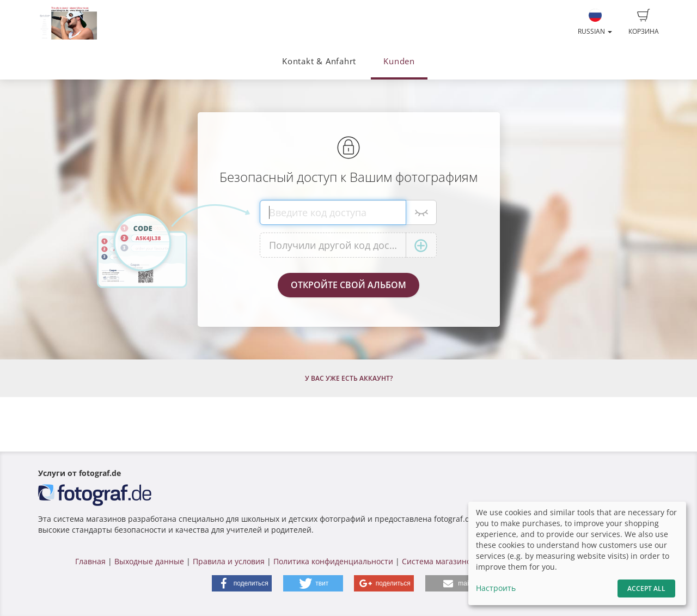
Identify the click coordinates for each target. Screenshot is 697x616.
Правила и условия (229, 561)
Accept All (646, 588)
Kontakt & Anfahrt (319, 61)
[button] (242, 583)
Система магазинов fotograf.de (460, 561)
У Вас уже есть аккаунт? (349, 378)
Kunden (399, 61)
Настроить (496, 588)
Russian (595, 22)
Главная (90, 561)
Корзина (644, 22)
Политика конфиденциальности (333, 561)
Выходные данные (149, 561)
